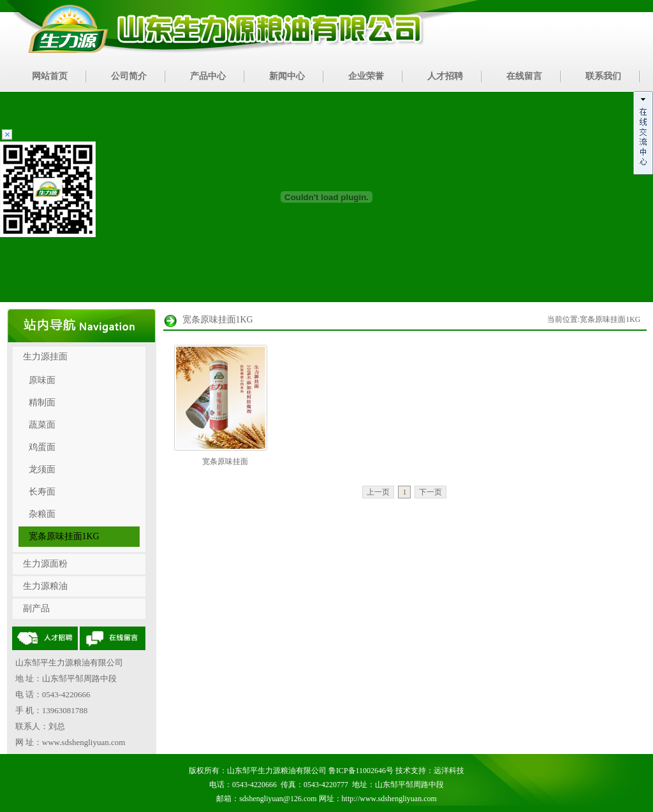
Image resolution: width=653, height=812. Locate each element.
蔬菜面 (42, 425)
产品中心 (208, 76)
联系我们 (603, 76)
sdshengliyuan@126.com (278, 799)
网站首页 (50, 76)
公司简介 (129, 76)
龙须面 (42, 469)
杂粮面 (42, 514)
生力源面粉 (45, 564)
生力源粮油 (45, 586)
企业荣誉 (366, 76)
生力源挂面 (45, 357)
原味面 (42, 380)
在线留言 (524, 76)
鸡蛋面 (42, 447)
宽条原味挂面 (225, 461)
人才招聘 (445, 76)
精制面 (42, 402)
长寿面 (42, 492)
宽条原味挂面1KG (64, 536)
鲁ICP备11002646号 (361, 771)
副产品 (36, 608)
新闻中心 (287, 76)
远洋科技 (449, 771)
